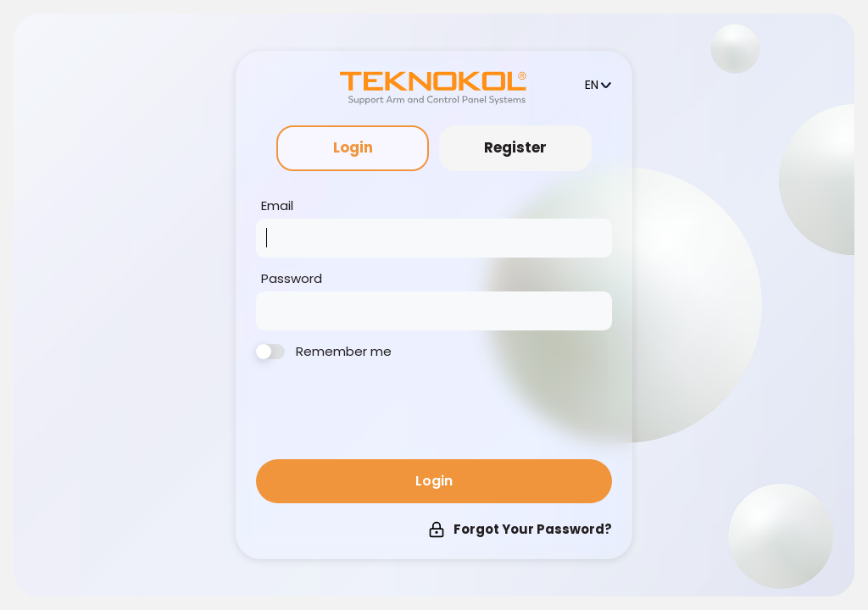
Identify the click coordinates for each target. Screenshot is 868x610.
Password (292, 279)
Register (515, 147)
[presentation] (385, 413)
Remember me (324, 352)
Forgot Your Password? (520, 529)
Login (353, 147)
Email (277, 206)
